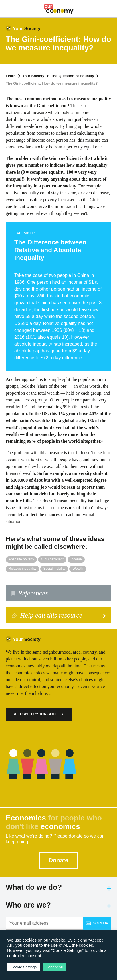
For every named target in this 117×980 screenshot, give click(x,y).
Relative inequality (22, 569)
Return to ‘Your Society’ (39, 714)
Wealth (78, 569)
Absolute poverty (21, 559)
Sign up (97, 923)
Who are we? (58, 905)
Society (27, 29)
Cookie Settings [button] (24, 967)
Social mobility (54, 569)
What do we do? (58, 887)
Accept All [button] (54, 967)
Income (76, 559)
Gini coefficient (52, 559)
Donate (59, 860)
